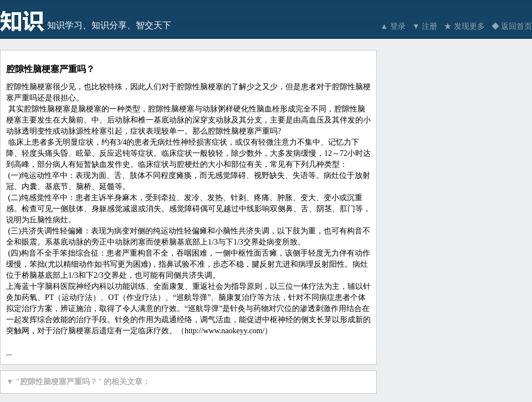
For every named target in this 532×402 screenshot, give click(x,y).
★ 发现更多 (464, 26)
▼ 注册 (425, 26)
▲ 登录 (393, 26)
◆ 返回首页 (512, 26)
